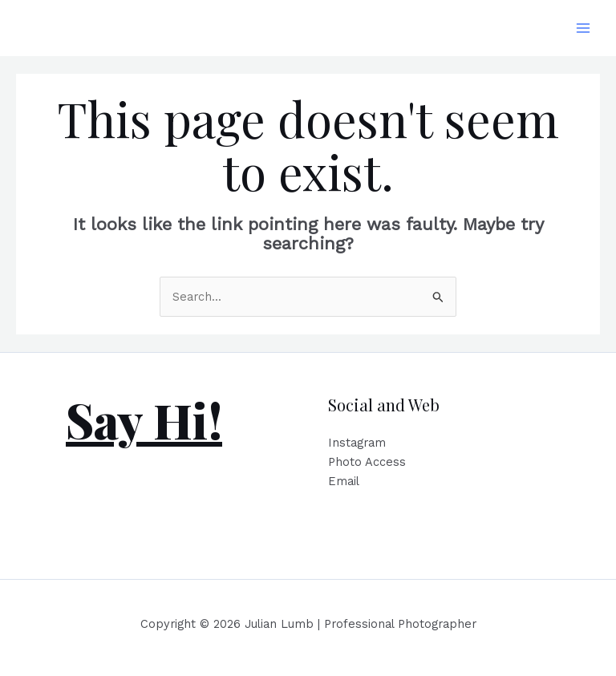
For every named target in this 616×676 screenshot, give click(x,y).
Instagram (357, 443)
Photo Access (367, 462)
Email (344, 481)
